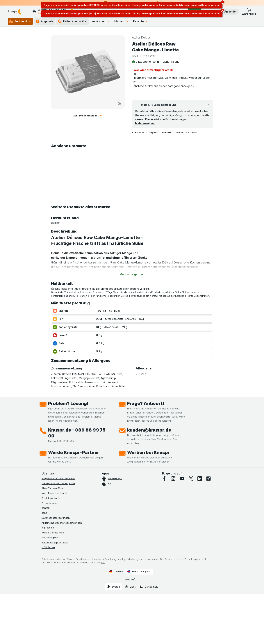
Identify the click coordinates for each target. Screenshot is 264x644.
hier (103, 562)
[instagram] (173, 479)
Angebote (45, 21)
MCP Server (48, 547)
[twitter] (191, 479)
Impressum (48, 528)
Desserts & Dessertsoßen (188, 132)
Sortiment (20, 21)
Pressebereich (50, 503)
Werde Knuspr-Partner (74, 452)
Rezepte (141, 21)
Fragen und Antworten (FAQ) (58, 478)
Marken (122, 21)
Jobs (44, 513)
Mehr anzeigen (145, 123)
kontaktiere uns (60, 296)
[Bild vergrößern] (119, 104)
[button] (228, 12)
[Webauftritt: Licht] (130, 587)
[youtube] (182, 479)
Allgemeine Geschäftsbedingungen (62, 523)
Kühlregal (138, 132)
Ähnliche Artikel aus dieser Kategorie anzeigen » (164, 86)
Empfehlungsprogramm (55, 542)
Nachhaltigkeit (50, 537)
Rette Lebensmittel (73, 21)
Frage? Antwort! (146, 403)
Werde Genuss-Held (53, 533)
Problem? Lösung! (68, 403)
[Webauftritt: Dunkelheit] (149, 587)
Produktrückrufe (51, 498)
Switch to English (139, 572)
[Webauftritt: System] (114, 587)
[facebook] (164, 479)
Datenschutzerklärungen (56, 518)
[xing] (208, 479)
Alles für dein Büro (52, 488)
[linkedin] (200, 479)
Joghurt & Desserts (160, 132)
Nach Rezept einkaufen (55, 493)
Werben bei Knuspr (149, 452)
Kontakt (46, 508)
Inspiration (101, 21)
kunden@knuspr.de (149, 430)
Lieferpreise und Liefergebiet (58, 483)
